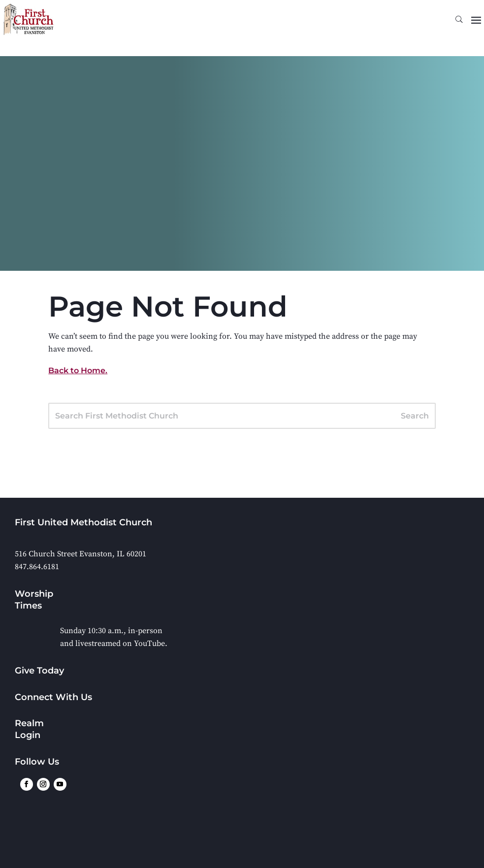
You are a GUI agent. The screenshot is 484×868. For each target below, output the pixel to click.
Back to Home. (78, 370)
